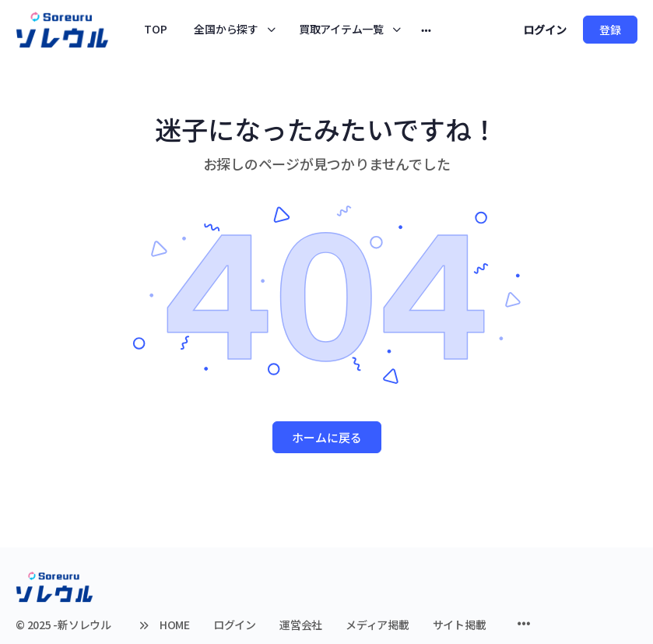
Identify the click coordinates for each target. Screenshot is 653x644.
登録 (610, 30)
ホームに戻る (327, 437)
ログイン (545, 30)
